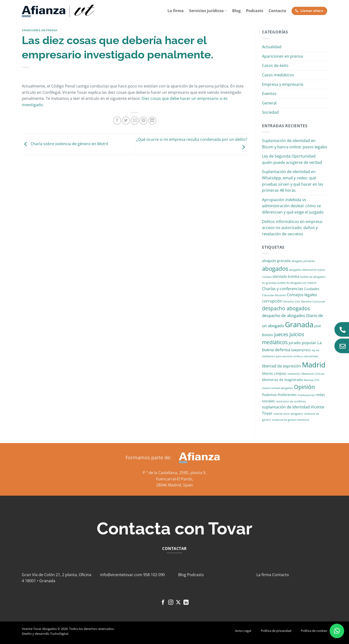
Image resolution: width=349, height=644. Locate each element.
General (269, 103)
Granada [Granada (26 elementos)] (299, 325)
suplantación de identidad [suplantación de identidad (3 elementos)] (286, 407)
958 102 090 (154, 575)
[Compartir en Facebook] (117, 121)
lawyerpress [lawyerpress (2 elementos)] (301, 350)
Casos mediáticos (278, 75)
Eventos (269, 94)
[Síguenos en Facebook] (163, 603)
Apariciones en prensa (40, 30)
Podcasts (255, 11)
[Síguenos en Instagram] (171, 603)
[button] (337, 631)
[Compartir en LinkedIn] (152, 121)
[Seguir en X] (178, 603)
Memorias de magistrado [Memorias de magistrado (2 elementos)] (282, 380)
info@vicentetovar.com (121, 575)
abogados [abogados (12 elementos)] (275, 268)
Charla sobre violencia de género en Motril (65, 144)
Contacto (277, 11)
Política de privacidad (276, 631)
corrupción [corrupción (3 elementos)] (272, 301)
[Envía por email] (135, 121)
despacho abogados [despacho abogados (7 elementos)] (286, 308)
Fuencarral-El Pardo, (175, 479)
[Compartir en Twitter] (126, 121)
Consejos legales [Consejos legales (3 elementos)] (302, 295)
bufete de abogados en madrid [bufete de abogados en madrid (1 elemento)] (297, 283)
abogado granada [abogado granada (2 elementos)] (276, 261)
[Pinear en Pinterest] (143, 121)
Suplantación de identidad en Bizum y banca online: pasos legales (295, 144)
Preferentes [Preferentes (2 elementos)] (287, 395)
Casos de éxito (275, 65)
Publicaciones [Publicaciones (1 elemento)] (306, 395)
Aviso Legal (243, 631)
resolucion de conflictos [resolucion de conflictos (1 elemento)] (291, 401)
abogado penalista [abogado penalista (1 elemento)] (303, 261)
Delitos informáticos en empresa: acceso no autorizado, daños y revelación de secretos (292, 228)
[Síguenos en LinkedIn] (186, 603)
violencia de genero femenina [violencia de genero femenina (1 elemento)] (291, 420)
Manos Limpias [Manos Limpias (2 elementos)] (274, 373)
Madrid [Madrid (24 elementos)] (314, 365)
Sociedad (270, 112)
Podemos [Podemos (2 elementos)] (269, 395)
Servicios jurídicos (208, 11)
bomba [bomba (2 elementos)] (294, 276)
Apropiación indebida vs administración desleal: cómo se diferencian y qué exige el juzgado (293, 206)
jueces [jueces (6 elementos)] (281, 334)
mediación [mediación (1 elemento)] (294, 374)
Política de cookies (314, 631)
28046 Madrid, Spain (175, 485)
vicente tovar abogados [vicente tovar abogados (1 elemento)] (288, 414)
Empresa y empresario (283, 84)
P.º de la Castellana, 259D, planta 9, (174, 473)
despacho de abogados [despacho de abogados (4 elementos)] (284, 315)
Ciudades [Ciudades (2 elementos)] (312, 289)
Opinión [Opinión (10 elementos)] (304, 387)
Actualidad (272, 47)
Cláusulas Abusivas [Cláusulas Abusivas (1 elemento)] (274, 295)
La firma (176, 11)
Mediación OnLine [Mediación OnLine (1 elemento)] (313, 374)
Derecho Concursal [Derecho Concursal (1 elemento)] (313, 302)
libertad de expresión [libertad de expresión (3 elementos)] (282, 366)
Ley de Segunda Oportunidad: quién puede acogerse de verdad (292, 159)
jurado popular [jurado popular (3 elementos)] (302, 343)
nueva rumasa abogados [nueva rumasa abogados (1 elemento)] (278, 388)
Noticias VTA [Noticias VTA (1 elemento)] (311, 380)
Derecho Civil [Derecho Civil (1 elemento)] (292, 302)
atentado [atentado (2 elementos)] (280, 276)
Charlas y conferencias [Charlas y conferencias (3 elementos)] (283, 289)
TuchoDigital (59, 634)
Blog (236, 11)
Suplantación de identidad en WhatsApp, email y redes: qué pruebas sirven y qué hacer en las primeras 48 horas (293, 181)
